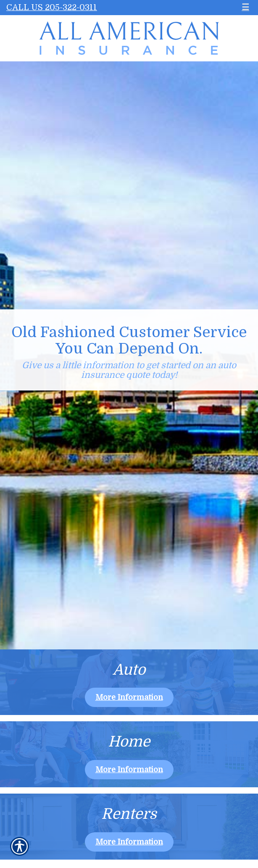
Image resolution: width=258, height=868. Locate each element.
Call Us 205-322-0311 (52, 7)
